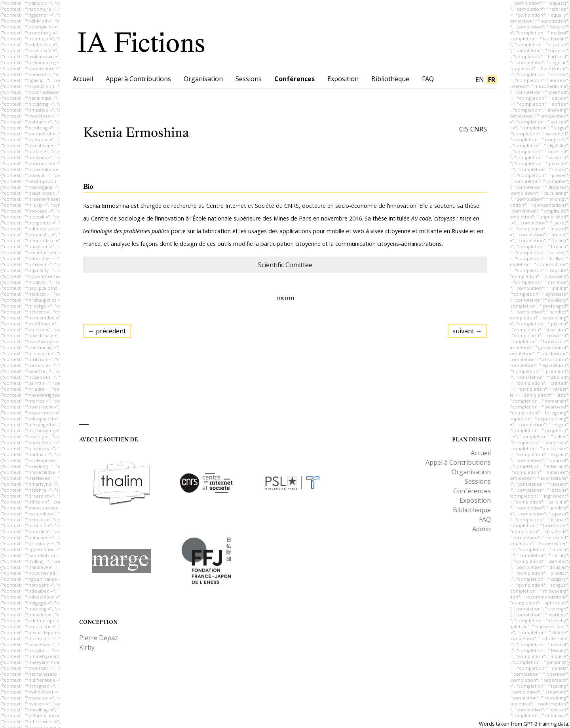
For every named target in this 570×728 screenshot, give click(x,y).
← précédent (107, 331)
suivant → (467, 331)
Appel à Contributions (138, 79)
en (480, 80)
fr (492, 80)
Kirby (87, 647)
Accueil (83, 79)
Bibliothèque (390, 79)
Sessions (249, 79)
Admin (482, 529)
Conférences (294, 79)
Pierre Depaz (99, 638)
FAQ (428, 79)
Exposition (343, 79)
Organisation (203, 79)
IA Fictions (141, 43)
